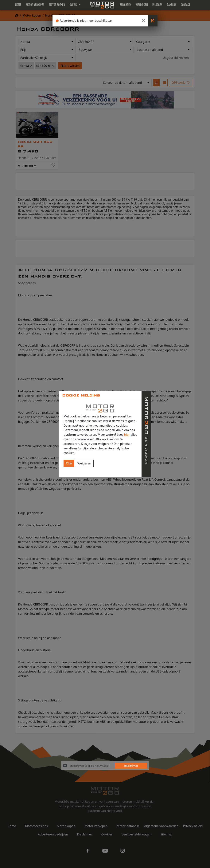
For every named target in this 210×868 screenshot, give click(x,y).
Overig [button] (74, 5)
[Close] (143, 21)
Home (18, 5)
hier (127, 435)
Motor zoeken (57, 5)
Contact (186, 5)
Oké (69, 463)
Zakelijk (172, 5)
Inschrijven (131, 766)
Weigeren (84, 463)
